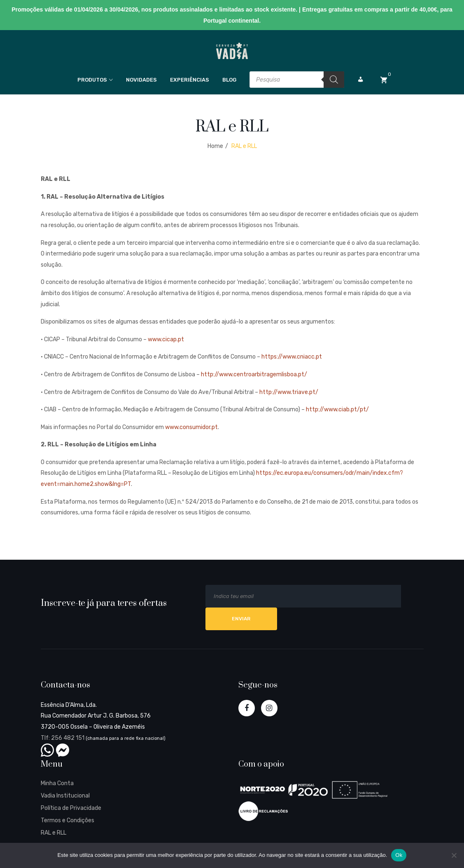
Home (215, 146)
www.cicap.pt (166, 339)
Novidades (141, 80)
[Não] (454, 855)
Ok (399, 855)
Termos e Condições (68, 820)
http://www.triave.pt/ (289, 392)
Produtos (92, 80)
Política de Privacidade (71, 808)
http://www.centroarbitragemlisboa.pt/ (254, 374)
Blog (229, 80)
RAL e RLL (54, 833)
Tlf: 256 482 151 (63, 738)
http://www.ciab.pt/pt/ (337, 409)
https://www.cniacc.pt (292, 357)
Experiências (190, 80)
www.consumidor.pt (191, 427)
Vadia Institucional (65, 796)
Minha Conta (57, 783)
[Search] (334, 80)
